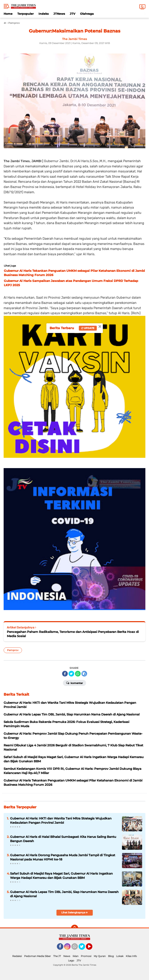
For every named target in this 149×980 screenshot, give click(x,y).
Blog (111, 956)
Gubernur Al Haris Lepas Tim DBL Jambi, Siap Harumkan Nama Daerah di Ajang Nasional (64, 894)
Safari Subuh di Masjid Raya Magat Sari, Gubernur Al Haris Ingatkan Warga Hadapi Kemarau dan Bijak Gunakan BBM (61, 876)
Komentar (74, 683)
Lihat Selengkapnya (74, 912)
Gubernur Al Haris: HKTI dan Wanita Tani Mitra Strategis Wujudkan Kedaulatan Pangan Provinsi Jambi (61, 820)
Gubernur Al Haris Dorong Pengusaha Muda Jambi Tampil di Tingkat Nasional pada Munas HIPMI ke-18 (63, 857)
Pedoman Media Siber (38, 956)
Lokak (120, 956)
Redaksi (17, 956)
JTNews (59, 14)
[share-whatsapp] (78, 674)
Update (88, 328)
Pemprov (13, 650)
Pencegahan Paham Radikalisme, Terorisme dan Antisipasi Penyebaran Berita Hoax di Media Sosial (73, 634)
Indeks (44, 14)
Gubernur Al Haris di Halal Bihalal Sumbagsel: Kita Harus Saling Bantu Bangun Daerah (63, 839)
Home (8, 14)
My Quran (100, 956)
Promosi (86, 956)
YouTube (92, 948)
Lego (71, 961)
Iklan (76, 956)
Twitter (84, 948)
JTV (72, 14)
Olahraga (87, 14)
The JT (57, 956)
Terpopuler (26, 14)
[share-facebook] (65, 674)
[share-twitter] (71, 674)
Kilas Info (131, 956)
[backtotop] (75, 928)
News (67, 956)
